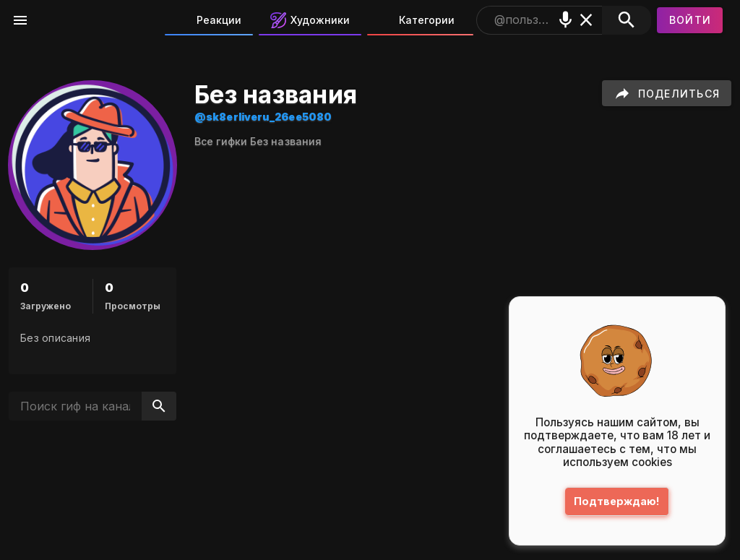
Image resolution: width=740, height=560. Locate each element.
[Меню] (20, 20)
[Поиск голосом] (565, 20)
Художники (310, 20)
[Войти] (690, 20)
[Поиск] (626, 20)
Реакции (209, 20)
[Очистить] (586, 20)
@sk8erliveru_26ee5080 (263, 117)
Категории (417, 20)
